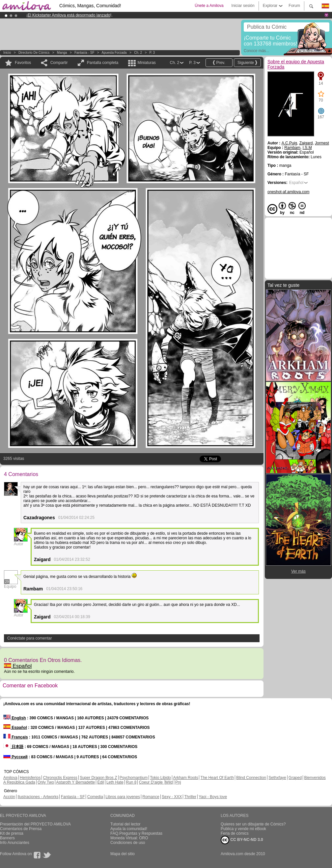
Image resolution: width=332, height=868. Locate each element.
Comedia (95, 797)
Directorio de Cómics (34, 53)
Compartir (59, 63)
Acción (9, 797)
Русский (15, 757)
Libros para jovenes (123, 797)
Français (16, 737)
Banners (7, 838)
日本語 (13, 747)
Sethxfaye (277, 778)
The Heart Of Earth (217, 778)
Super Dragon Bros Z (98, 778)
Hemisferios (30, 778)
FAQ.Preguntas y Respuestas (136, 833)
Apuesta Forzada (114, 53)
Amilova (10, 778)
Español (18, 666)
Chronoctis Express (60, 778)
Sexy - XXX (172, 797)
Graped (295, 778)
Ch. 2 (138, 53)
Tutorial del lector (125, 824)
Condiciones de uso (128, 843)
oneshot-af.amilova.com (288, 192)
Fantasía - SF (84, 53)
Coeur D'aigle (152, 782)
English (15, 718)
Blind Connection (251, 778)
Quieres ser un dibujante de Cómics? (253, 824)
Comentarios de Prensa (21, 829)
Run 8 (131, 782)
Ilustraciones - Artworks (38, 797)
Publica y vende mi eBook (243, 829)
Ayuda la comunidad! (129, 829)
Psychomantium (134, 778)
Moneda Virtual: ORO (129, 838)
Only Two (46, 782)
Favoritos (23, 63)
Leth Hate (115, 782)
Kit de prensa (12, 833)
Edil (101, 782)
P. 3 (152, 53)
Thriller (190, 797)
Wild (169, 782)
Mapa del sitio (123, 854)
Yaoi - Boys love (213, 797)
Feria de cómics (235, 833)
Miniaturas (146, 63)
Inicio (7, 53)
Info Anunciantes (15, 843)
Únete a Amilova (209, 6)
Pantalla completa (103, 63)
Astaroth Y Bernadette (76, 782)
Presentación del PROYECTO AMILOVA (35, 824)
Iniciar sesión (243, 6)
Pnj (178, 782)
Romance (151, 797)
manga (62, 53)
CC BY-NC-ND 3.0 (242, 840)
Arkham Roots (185, 778)
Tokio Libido (160, 778)
